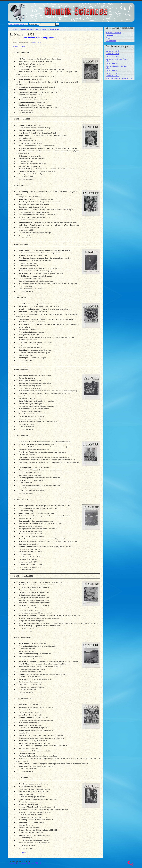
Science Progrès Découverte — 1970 (119, 78)
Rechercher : (34, 24)
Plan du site (12, 863)
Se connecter (22, 863)
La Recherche (111, 41)
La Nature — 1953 (19, 853)
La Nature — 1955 (112, 70)
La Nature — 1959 (112, 56)
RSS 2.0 (38, 863)
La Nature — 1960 (112, 63)
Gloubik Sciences (90, 10)
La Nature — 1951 (19, 46)
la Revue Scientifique (113, 33)
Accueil (15, 29)
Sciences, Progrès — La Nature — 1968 (118, 67)
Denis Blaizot (37, 42)
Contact (31, 863)
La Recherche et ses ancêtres (28, 29)
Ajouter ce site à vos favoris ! (18, 24)
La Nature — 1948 (112, 51)
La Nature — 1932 (112, 76)
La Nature (43, 29)
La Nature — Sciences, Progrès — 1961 (118, 60)
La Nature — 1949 (112, 73)
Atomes (109, 38)
